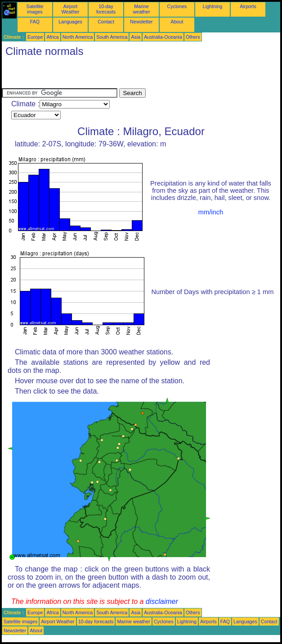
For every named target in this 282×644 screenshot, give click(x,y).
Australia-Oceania (163, 37)
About (177, 22)
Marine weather (142, 9)
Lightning (213, 6)
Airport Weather (70, 9)
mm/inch (211, 212)
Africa (52, 37)
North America (78, 37)
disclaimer (162, 601)
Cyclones (177, 6)
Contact (106, 22)
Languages (70, 22)
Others (193, 37)
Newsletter (141, 22)
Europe (35, 37)
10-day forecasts (106, 9)
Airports (248, 6)
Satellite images (35, 9)
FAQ (35, 22)
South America (112, 37)
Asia (136, 37)
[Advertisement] (107, 75)
